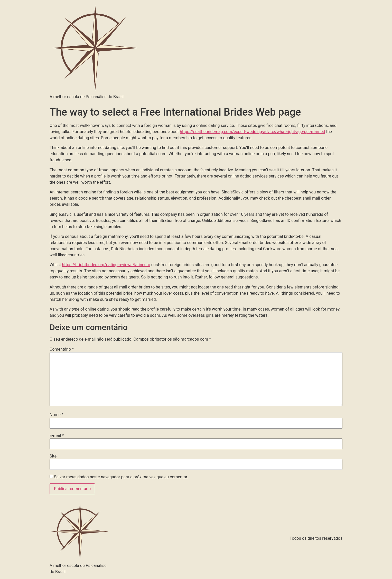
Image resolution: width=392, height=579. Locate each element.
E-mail (57, 436)
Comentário (62, 349)
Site (53, 456)
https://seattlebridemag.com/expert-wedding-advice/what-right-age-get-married (253, 132)
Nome (57, 415)
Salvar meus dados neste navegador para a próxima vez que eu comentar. (121, 477)
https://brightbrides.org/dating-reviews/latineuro (106, 265)
